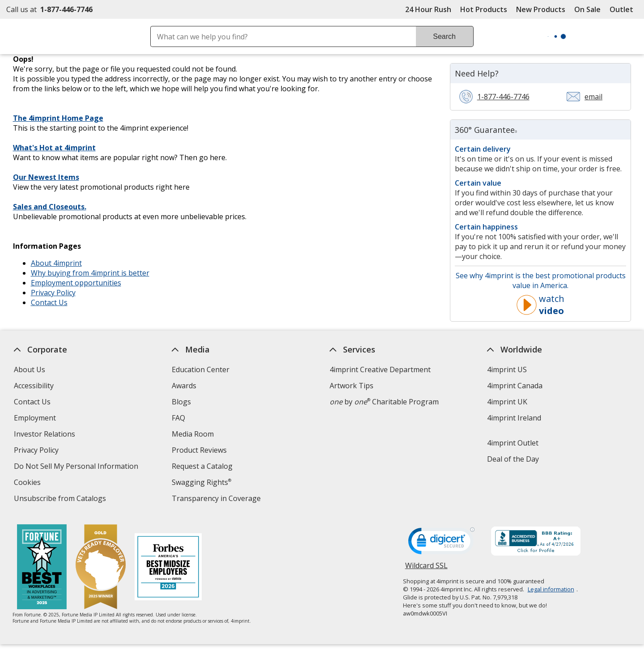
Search (444, 36)
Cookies (28, 483)
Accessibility (34, 386)
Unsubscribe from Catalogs (61, 499)
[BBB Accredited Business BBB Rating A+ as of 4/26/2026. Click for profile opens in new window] (536, 542)
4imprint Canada (515, 386)
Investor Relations (46, 435)
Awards (184, 386)
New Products (541, 9)
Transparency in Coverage (217, 499)
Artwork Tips (352, 386)
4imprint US (507, 369)
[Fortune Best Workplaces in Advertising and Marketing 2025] (42, 568)
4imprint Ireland (515, 418)
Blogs (181, 402)
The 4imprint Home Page (58, 118)
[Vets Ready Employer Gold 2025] (101, 568)
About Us (30, 369)
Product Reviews (199, 450)
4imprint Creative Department (380, 369)
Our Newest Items (46, 177)
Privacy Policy (53, 293)
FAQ (178, 418)
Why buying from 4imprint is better (90, 273)
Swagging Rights (201, 482)
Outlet (624, 9)
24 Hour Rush (428, 9)
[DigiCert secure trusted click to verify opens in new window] (441, 544)
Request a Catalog (202, 466)
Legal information (551, 589)
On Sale (587, 9)
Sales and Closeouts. (50, 207)
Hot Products (484, 9)
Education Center (201, 369)
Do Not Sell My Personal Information (77, 467)
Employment (35, 418)
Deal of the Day (513, 459)
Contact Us (49, 302)
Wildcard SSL (426, 569)
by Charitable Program (384, 402)
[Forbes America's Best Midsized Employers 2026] (169, 568)
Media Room (193, 434)
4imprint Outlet (513, 443)
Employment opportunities (76, 283)
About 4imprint (56, 263)
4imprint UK (508, 402)
